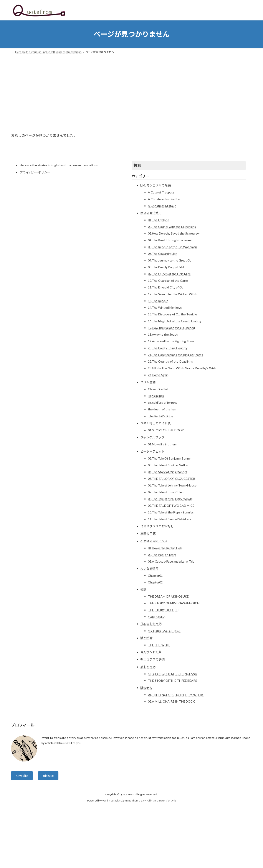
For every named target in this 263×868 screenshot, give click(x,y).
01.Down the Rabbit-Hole (165, 548)
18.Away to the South (163, 334)
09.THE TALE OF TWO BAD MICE (171, 506)
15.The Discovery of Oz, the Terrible (172, 314)
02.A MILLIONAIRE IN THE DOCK (171, 701)
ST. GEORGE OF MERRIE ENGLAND (173, 674)
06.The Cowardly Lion (163, 254)
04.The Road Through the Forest (170, 240)
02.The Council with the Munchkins (172, 227)
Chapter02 (155, 582)
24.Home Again (158, 375)
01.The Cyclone (159, 220)
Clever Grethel (158, 389)
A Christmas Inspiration (164, 199)
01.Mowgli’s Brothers (162, 444)
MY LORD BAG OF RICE (164, 631)
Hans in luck (156, 396)
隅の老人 (146, 688)
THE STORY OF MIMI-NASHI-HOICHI (174, 603)
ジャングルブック (152, 437)
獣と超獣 (146, 638)
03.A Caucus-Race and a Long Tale (171, 561)
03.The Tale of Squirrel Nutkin (168, 465)
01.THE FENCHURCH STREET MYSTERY (176, 695)
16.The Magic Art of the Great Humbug (175, 321)
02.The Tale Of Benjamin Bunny (169, 458)
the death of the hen (162, 409)
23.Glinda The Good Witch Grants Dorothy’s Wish (182, 368)
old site (49, 776)
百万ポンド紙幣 (151, 652)
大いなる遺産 (149, 569)
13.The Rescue (158, 301)
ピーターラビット (152, 451)
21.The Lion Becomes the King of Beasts (175, 355)
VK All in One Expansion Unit (159, 801)
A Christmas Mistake (162, 206)
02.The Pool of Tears (162, 555)
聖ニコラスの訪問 (152, 659)
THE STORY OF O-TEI (163, 610)
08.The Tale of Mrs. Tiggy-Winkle (170, 499)
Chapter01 (155, 576)
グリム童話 (148, 382)
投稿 (137, 165)
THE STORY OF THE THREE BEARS (172, 681)
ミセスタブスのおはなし (157, 526)
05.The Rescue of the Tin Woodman (172, 247)
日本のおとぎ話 (151, 624)
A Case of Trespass (161, 192)
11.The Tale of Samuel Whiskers (170, 519)
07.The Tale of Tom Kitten (166, 492)
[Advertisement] (132, 88)
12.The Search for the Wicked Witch (173, 294)
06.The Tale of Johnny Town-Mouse (172, 485)
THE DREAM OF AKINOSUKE (168, 596)
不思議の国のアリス (154, 541)
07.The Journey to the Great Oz (170, 260)
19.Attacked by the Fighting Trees (171, 341)
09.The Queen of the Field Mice (169, 274)
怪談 (143, 589)
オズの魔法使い (151, 213)
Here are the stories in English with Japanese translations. (59, 165)
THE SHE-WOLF (159, 645)
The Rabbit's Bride (160, 416)
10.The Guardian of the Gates (168, 281)
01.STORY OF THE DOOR (166, 430)
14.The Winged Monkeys (165, 307)
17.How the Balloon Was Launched (171, 328)
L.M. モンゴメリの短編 (155, 185)
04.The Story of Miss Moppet (168, 472)
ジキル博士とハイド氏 (155, 423)
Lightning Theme (130, 801)
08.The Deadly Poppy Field (166, 267)
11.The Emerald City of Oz (166, 287)
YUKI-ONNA (157, 617)
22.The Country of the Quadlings (170, 361)
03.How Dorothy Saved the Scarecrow (174, 233)
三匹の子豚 (148, 534)
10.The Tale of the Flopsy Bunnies (171, 512)
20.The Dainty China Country (168, 348)
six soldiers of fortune (163, 402)
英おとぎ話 (148, 667)
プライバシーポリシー (35, 172)
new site (22, 776)
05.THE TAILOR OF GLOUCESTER (171, 479)
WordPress (108, 801)
